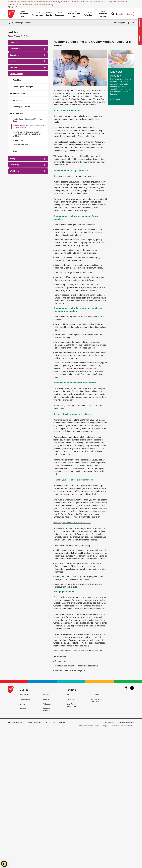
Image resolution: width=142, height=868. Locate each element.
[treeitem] (28, 43)
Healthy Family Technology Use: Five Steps (27, 120)
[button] (20, 36)
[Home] (10, 23)
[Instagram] (132, 688)
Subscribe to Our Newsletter (140, 31)
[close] (133, 3)
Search (117, 14)
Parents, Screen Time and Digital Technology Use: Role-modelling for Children (27, 134)
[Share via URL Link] (132, 23)
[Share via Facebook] (129, 23)
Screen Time (18, 140)
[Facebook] (126, 688)
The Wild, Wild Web (20, 145)
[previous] (10, 7)
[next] (13, 7)
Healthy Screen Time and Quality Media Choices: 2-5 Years (28, 126)
